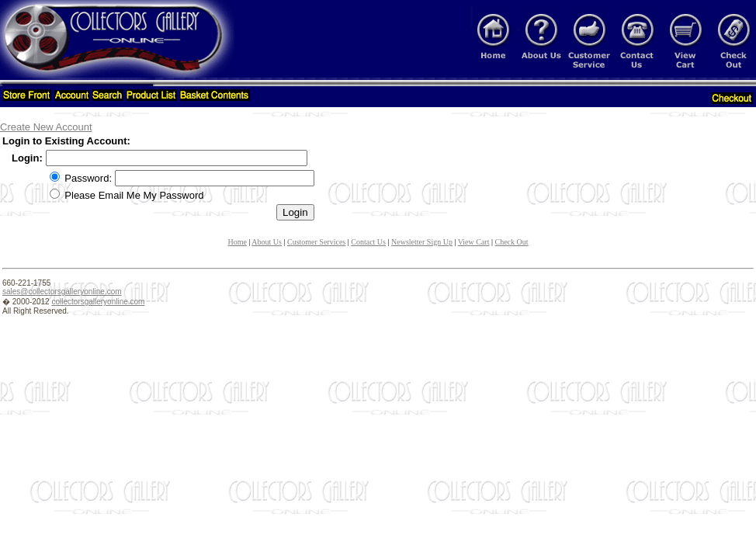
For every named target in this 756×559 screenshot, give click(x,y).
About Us (267, 242)
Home (237, 242)
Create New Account (46, 127)
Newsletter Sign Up (422, 242)
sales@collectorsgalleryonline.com (62, 292)
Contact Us (368, 242)
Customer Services (316, 242)
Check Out (512, 242)
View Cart (474, 242)
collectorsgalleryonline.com (98, 302)
